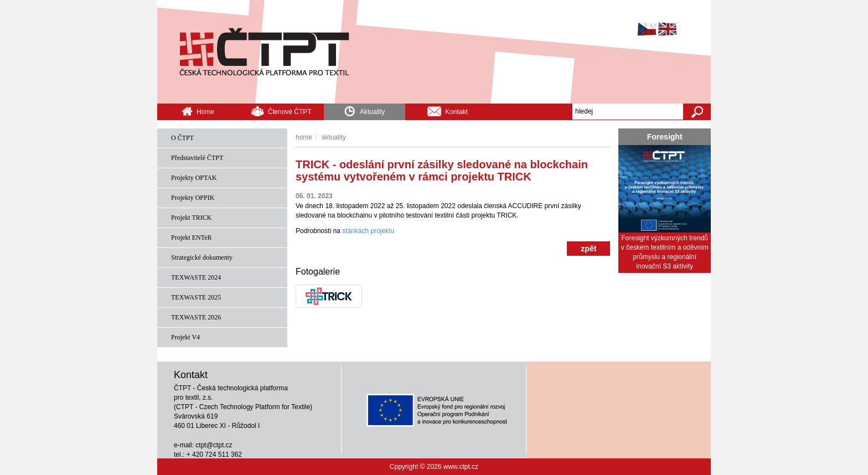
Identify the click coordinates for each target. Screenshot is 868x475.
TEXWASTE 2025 (196, 297)
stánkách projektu (369, 231)
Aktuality (364, 110)
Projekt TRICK (191, 218)
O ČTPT (182, 138)
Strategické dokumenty (202, 257)
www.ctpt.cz (461, 467)
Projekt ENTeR (191, 237)
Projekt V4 (185, 337)
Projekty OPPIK (193, 198)
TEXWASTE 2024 (196, 277)
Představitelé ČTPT (197, 158)
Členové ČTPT (281, 111)
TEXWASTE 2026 (196, 317)
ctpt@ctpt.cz (214, 445)
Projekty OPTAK (194, 178)
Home (198, 111)
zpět (588, 249)
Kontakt (448, 111)
